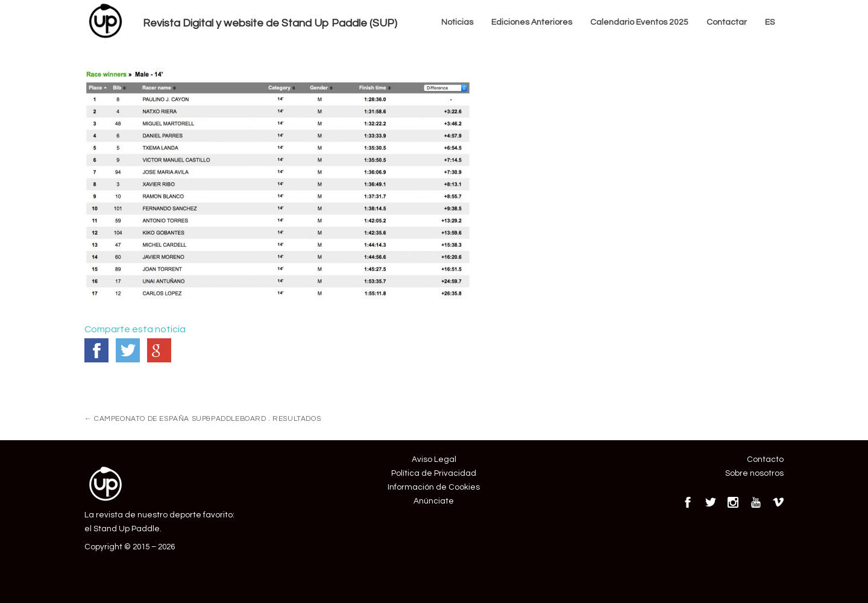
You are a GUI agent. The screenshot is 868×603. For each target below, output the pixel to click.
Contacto (765, 459)
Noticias (457, 22)
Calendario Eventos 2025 (639, 22)
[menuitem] (770, 23)
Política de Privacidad (434, 473)
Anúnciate (434, 501)
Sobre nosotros (754, 473)
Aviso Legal (434, 459)
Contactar (727, 22)
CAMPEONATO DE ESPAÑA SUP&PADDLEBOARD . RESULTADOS (203, 418)
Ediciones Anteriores (532, 22)
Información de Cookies (434, 487)
